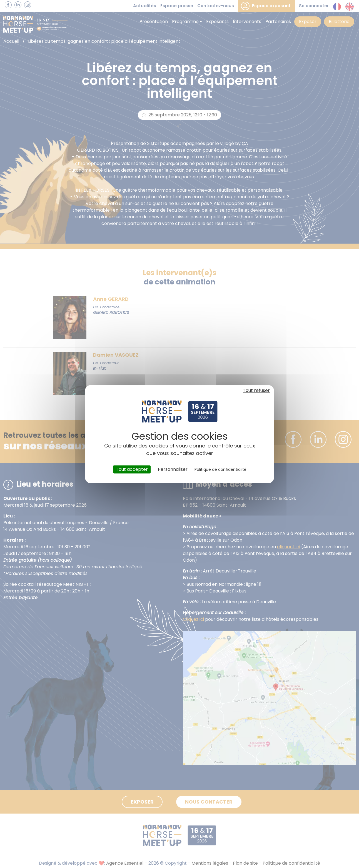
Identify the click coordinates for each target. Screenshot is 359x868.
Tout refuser (256, 390)
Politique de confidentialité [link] (220, 469)
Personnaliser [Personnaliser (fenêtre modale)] (173, 469)
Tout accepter (132, 469)
